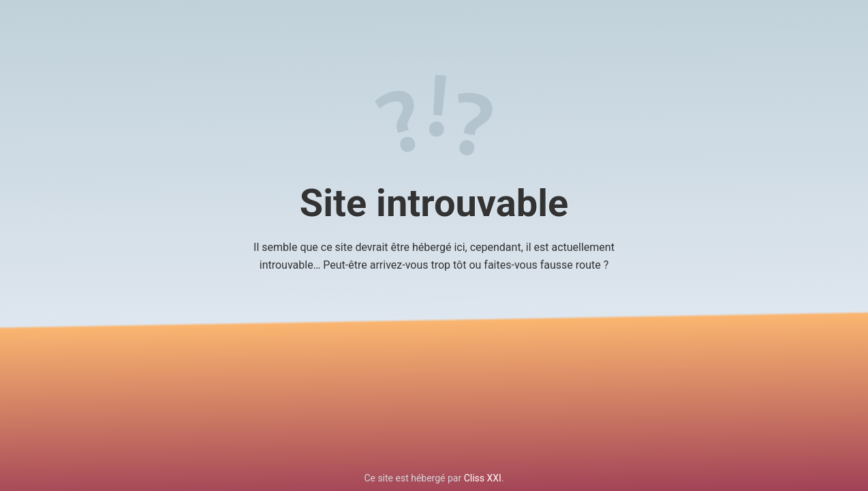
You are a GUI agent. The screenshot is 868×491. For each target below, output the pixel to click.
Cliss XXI (483, 478)
